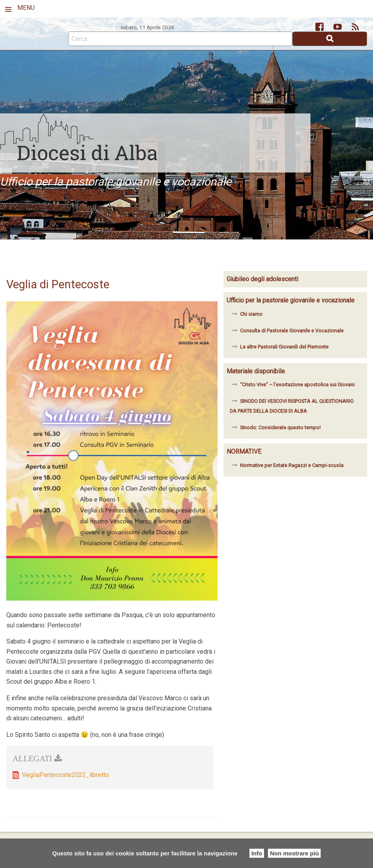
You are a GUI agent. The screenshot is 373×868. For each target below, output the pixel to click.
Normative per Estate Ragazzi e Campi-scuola (292, 465)
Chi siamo (251, 314)
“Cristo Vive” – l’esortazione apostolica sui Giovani (297, 385)
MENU (26, 8)
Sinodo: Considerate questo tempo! (280, 428)
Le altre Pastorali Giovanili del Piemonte (284, 347)
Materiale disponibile (256, 371)
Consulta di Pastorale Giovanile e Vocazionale (292, 331)
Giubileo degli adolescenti (262, 279)
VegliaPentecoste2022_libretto (66, 775)
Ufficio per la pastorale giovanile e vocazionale (291, 300)
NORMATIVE (244, 452)
